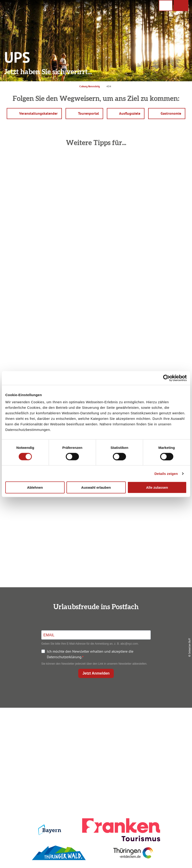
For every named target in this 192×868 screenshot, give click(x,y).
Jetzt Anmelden (96, 673)
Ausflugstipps (95, 745)
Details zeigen (166, 473)
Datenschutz (159, 730)
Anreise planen (95, 722)
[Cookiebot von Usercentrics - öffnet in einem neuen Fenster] (166, 378)
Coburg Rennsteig (90, 86)
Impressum (159, 722)
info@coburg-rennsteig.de (37, 757)
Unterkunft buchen (95, 730)
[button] (181, 6)
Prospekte (95, 737)
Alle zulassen (157, 487)
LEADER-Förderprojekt (159, 753)
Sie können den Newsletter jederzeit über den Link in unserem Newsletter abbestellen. (94, 664)
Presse (159, 737)
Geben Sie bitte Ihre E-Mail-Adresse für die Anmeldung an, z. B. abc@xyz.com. (90, 644)
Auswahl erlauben (96, 487)
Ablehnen (35, 487)
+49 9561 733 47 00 (35, 752)
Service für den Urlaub (159, 745)
